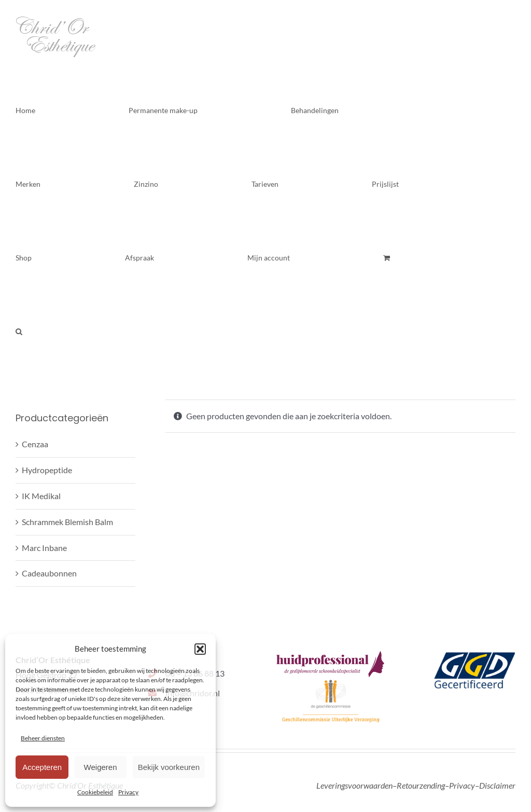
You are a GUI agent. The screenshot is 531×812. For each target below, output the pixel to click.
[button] (200, 649)
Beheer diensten (43, 738)
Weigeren (101, 767)
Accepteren (42, 767)
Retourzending (421, 785)
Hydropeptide (47, 470)
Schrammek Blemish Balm (67, 522)
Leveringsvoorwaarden (354, 785)
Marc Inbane (44, 548)
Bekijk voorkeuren (169, 767)
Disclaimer (497, 785)
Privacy (128, 792)
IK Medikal (41, 496)
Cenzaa (35, 444)
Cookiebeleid (95, 792)
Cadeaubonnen (49, 573)
